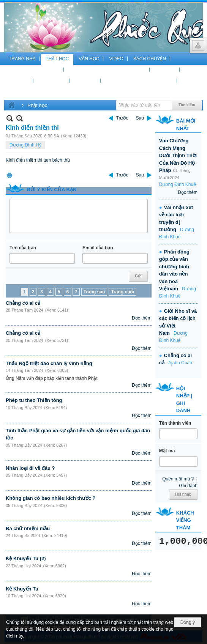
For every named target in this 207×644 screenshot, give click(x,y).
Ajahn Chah (180, 363)
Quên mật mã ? (178, 479)
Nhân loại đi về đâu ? (30, 468)
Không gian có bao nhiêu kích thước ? (51, 498)
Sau (140, 118)
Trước (122, 118)
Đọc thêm (142, 318)
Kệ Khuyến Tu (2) (26, 558)
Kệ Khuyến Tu (22, 589)
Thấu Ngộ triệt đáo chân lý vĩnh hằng (49, 363)
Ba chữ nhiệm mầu (28, 528)
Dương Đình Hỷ (25, 145)
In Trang (9, 175)
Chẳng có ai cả (23, 303)
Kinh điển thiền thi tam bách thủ (38, 160)
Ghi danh (188, 486)
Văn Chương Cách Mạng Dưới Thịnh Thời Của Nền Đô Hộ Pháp (178, 155)
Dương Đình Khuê (178, 184)
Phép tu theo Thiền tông (34, 400)
